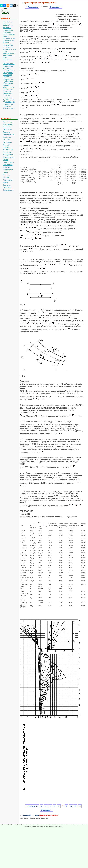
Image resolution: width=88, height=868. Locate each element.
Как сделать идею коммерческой (9, 62)
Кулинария (7, 142)
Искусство (7, 137)
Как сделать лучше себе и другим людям (9, 100)
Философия (8, 180)
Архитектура (8, 122)
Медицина (7, 152)
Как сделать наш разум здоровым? (8, 75)
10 (71, 806)
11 (75, 806)
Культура (7, 145)
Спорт (6, 172)
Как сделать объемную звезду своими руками (9, 33)
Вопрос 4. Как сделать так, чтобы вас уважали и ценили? (9, 91)
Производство (9, 162)
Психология (8, 165)
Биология (7, 127)
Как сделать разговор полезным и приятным (8, 25)
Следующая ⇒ (56, 7)
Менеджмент (8, 155)
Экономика (7, 187)
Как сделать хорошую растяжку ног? (9, 68)
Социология (8, 170)
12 (80, 806)
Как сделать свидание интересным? (9, 106)
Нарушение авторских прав (49, 815)
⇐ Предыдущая (32, 7)
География (7, 129)
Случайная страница (6, 12)
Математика (8, 150)
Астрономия (8, 124)
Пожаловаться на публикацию (55, 827)
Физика (6, 177)
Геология (7, 132)
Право (6, 160)
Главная (5, 8)
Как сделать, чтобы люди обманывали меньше (8, 82)
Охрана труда (9, 157)
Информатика (9, 134)
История (6, 139)
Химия (6, 182)
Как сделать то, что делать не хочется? (9, 41)
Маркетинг (7, 147)
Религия (6, 167)
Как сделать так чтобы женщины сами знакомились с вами (9, 53)
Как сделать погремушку (8, 46)
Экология (7, 185)
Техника (6, 175)
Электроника (8, 190)
